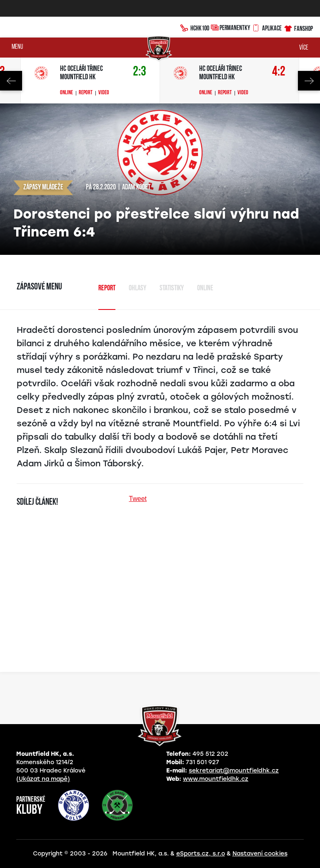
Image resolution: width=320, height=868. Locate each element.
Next (309, 81)
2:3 (140, 72)
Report (86, 93)
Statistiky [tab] (172, 288)
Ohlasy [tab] (137, 288)
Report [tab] (107, 288)
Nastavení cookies (260, 854)
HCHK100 (195, 27)
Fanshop (298, 27)
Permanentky (230, 27)
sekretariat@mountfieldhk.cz (234, 771)
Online (66, 93)
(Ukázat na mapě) (43, 779)
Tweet (138, 499)
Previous (11, 81)
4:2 (279, 72)
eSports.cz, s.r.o (201, 854)
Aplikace (267, 27)
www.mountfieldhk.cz (216, 779)
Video (104, 93)
